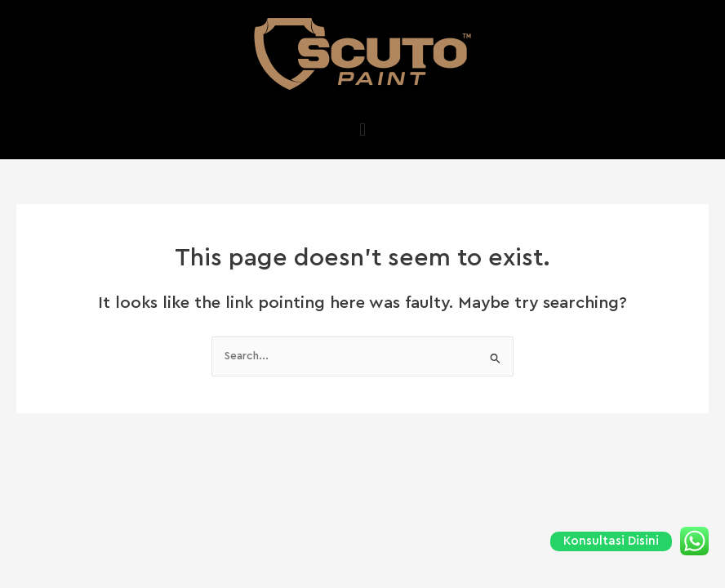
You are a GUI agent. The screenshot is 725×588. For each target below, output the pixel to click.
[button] (362, 129)
